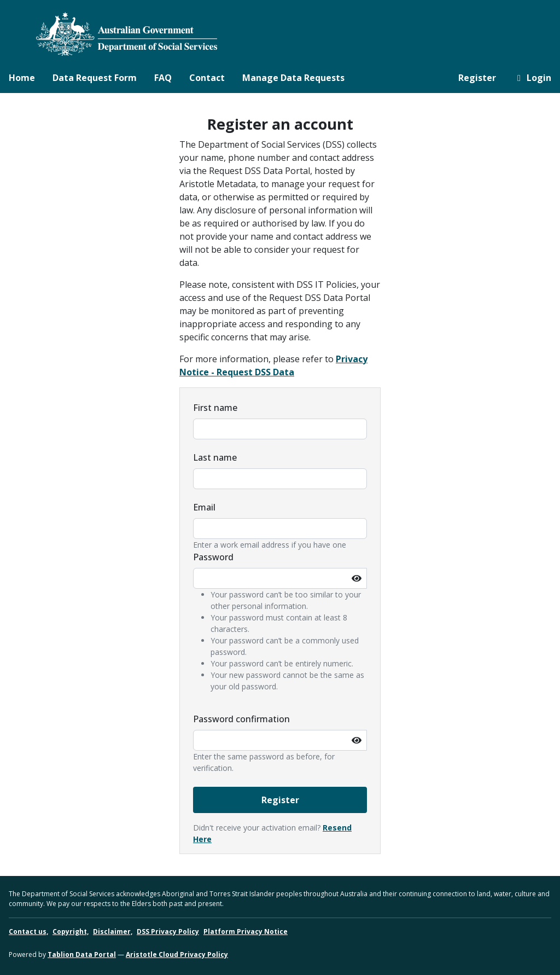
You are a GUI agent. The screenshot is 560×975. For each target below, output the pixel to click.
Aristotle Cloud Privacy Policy (177, 954)
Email (204, 507)
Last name (215, 457)
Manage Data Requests (293, 78)
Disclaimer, (113, 932)
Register (477, 78)
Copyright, (71, 932)
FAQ (163, 78)
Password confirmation (241, 719)
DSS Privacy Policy (168, 932)
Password (213, 557)
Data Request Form (95, 78)
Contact (207, 78)
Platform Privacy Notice (246, 932)
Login (532, 78)
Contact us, (28, 932)
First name (215, 408)
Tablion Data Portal (82, 954)
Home (22, 78)
